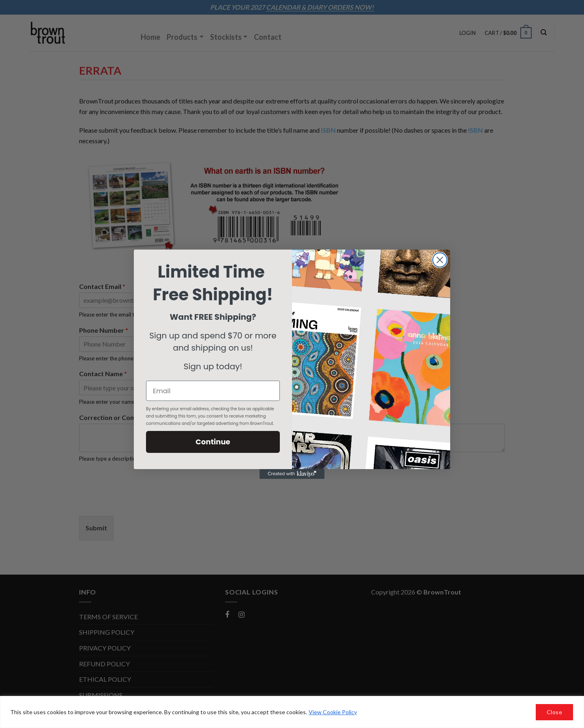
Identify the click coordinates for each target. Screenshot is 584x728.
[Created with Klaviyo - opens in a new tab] (292, 474)
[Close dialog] (440, 260)
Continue (213, 442)
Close (554, 712)
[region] (292, 712)
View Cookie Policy (333, 712)
